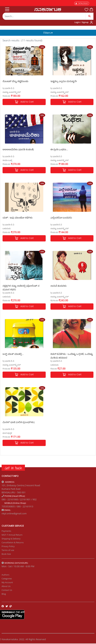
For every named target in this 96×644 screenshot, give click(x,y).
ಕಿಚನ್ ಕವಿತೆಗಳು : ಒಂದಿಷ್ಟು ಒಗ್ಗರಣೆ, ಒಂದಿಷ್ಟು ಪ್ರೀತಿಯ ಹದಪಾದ (72, 356)
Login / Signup (81, 22)
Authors (5, 575)
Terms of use (8, 550)
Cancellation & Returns (13, 542)
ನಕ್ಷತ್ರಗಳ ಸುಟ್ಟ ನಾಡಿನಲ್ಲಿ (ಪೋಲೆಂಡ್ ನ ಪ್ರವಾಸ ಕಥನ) (21, 287)
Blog (4, 594)
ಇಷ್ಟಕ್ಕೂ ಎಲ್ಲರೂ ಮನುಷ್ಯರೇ (64, 81)
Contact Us (7, 590)
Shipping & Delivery (11, 539)
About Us (6, 586)
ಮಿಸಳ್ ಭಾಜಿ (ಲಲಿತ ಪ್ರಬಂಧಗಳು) (19, 422)
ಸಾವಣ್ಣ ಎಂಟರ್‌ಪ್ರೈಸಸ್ (12, 92)
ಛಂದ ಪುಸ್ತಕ (7, 433)
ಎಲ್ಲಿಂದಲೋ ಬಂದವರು (61, 217)
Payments (6, 531)
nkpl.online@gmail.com (14, 513)
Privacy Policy (8, 546)
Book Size (6, 554)
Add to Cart (24, 102)
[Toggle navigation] (7, 9)
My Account (7, 582)
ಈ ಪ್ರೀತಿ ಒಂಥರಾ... (59, 149)
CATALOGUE (82, 3)
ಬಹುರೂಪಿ (7, 228)
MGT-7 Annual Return (12, 535)
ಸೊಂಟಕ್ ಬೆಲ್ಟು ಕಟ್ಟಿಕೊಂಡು (15, 81)
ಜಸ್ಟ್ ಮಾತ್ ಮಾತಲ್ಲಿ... (13, 354)
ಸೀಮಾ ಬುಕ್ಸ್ (7, 160)
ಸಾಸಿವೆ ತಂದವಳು (59, 286)
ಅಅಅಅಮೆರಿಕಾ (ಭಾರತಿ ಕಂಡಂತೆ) (18, 149)
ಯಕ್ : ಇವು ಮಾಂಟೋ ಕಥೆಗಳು (18, 217)
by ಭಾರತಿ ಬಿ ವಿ (8, 88)
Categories (7, 579)
